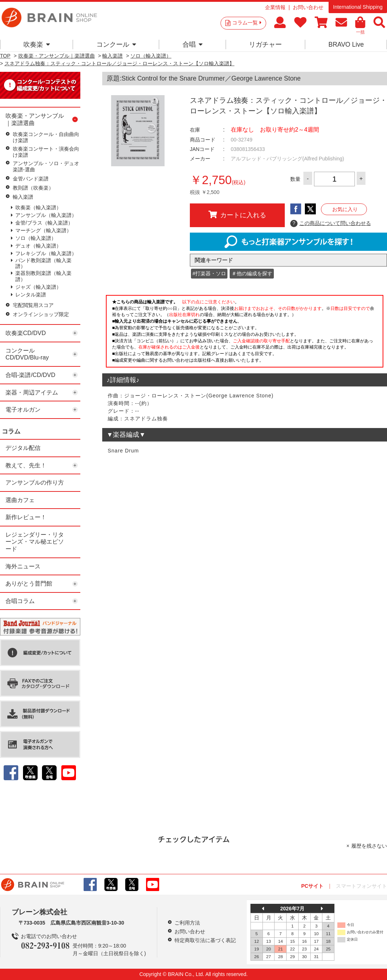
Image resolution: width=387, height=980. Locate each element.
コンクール (116, 44)
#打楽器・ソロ (209, 273)
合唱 (193, 44)
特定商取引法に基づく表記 (205, 940)
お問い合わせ (308, 7)
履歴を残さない (369, 846)
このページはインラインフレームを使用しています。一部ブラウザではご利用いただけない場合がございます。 (245, 333)
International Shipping (358, 7)
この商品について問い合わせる (331, 223)
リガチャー (265, 44)
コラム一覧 (247, 23)
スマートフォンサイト (361, 886)
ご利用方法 (187, 923)
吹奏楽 (37, 44)
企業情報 (275, 7)
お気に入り (345, 209)
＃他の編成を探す (252, 273)
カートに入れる (237, 215)
